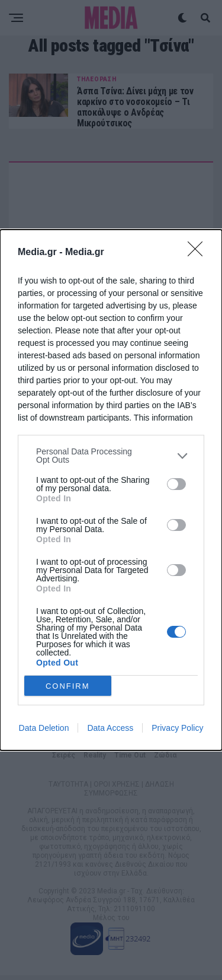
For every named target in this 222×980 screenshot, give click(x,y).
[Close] (199, 253)
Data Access (110, 728)
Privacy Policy (177, 728)
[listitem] (111, 456)
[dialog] (111, 490)
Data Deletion (44, 728)
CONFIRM (68, 685)
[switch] (176, 484)
